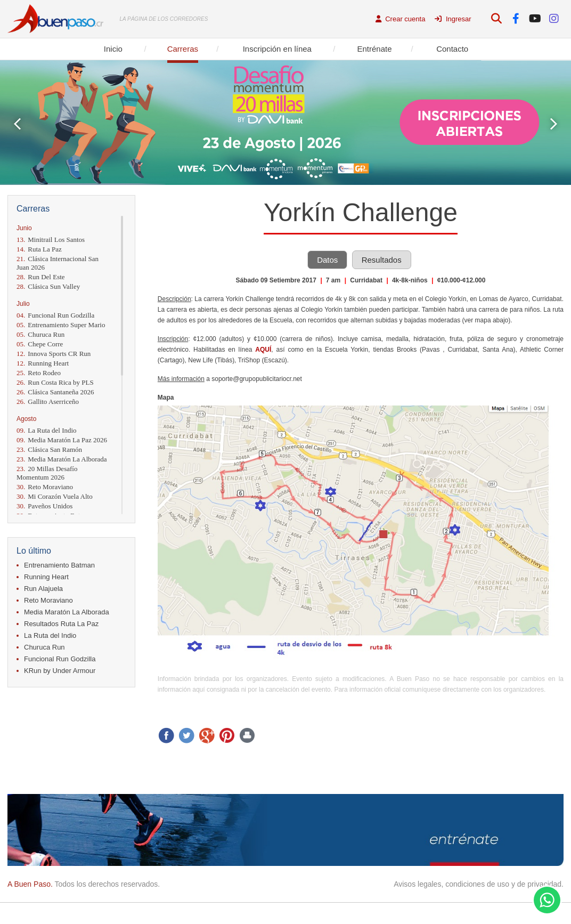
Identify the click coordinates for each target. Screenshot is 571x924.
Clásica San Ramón (49, 449)
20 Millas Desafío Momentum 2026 (47, 473)
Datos (327, 260)
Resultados (382, 260)
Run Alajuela (43, 589)
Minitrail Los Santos (51, 240)
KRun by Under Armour (60, 671)
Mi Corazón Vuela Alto (55, 496)
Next (554, 124)
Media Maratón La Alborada (62, 459)
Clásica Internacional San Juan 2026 (58, 263)
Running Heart (43, 363)
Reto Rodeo (39, 373)
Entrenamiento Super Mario (61, 325)
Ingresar (453, 19)
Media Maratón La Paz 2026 (62, 440)
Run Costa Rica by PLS (55, 382)
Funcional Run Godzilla (55, 315)
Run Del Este (41, 277)
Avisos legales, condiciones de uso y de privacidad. (479, 884)
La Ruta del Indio (47, 430)
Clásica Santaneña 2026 (55, 392)
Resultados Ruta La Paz (61, 624)
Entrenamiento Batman (59, 565)
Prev (17, 124)
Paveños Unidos (44, 506)
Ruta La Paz (39, 249)
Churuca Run (40, 334)
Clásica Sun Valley (48, 286)
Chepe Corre (40, 344)
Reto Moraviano (45, 487)
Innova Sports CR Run (54, 354)
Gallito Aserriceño (48, 402)
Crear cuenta (401, 19)
